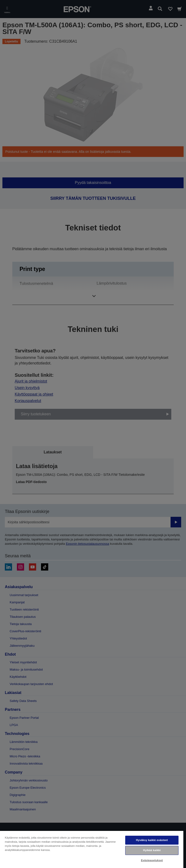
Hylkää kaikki (152, 850)
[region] (92, 849)
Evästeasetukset (152, 860)
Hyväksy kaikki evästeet (152, 840)
